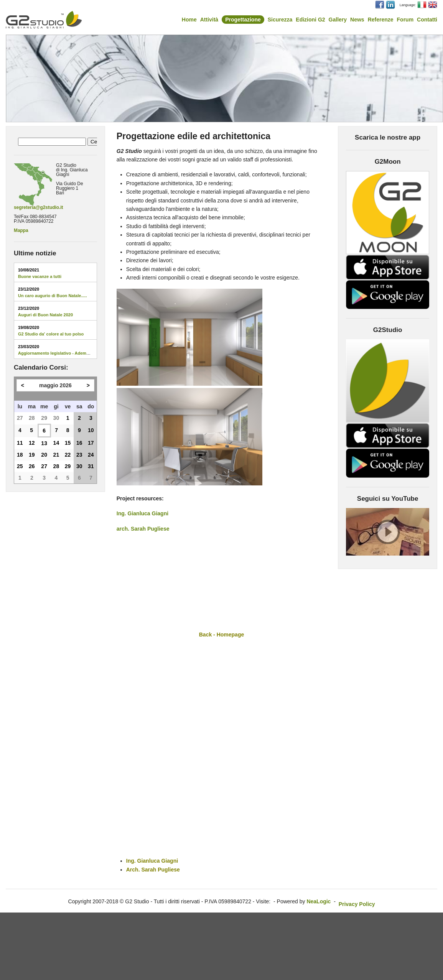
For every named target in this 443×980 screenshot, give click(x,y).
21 (56, 455)
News (357, 20)
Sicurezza (280, 20)
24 (91, 455)
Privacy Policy (357, 904)
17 (91, 443)
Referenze (381, 20)
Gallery (338, 20)
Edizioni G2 (310, 20)
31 (91, 466)
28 (32, 418)
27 (20, 418)
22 (68, 455)
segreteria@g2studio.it (39, 207)
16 (79, 443)
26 (32, 466)
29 (44, 418)
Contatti (427, 20)
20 (44, 455)
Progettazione (243, 20)
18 (20, 455)
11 (20, 443)
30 (56, 418)
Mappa (21, 230)
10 (91, 430)
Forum (405, 20)
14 (56, 443)
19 (32, 455)
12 (32, 443)
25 (20, 466)
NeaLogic (319, 901)
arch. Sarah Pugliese (143, 529)
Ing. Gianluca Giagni (142, 513)
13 (44, 443)
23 (79, 455)
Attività (209, 20)
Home (189, 20)
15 (68, 443)
